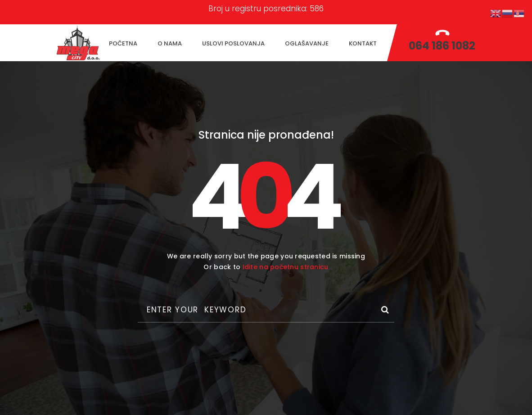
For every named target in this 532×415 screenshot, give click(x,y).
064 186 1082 (442, 46)
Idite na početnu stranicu (286, 267)
